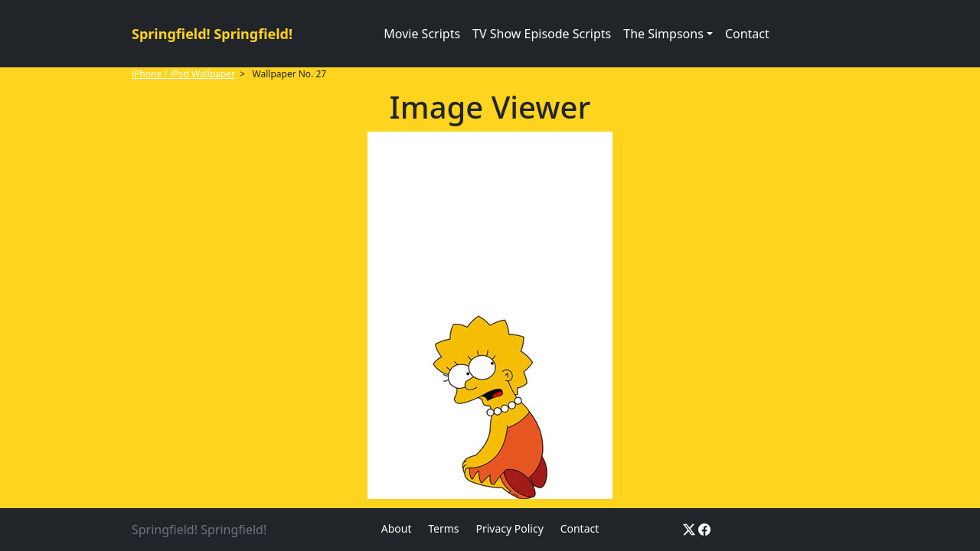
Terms (443, 528)
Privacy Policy (509, 528)
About (397, 528)
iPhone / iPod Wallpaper (183, 74)
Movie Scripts (422, 34)
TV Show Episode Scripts (542, 34)
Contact (747, 34)
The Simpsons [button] (663, 34)
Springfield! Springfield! (212, 34)
